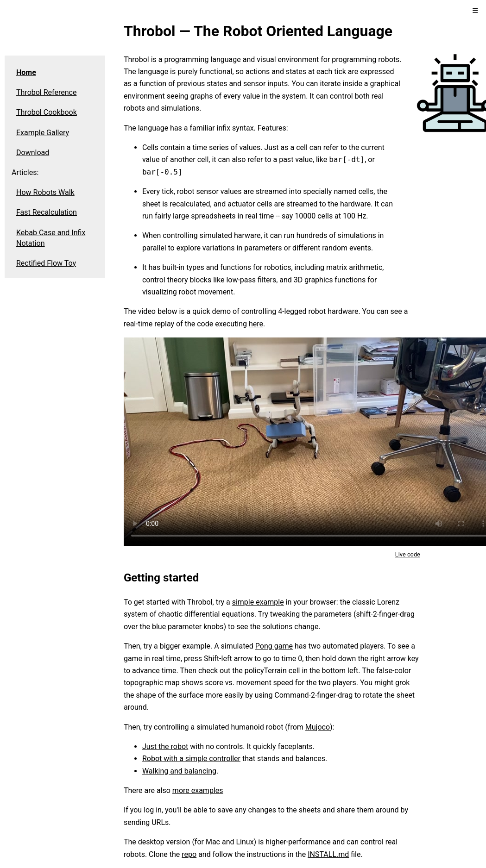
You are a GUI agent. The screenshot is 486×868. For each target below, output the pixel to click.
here (256, 324)
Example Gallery (43, 133)
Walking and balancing (179, 771)
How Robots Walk (45, 192)
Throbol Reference (46, 92)
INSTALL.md (328, 854)
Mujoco (318, 727)
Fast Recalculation (47, 212)
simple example (258, 602)
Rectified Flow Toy (46, 263)
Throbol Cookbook (47, 112)
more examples (198, 790)
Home (26, 72)
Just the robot (165, 746)
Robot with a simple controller (191, 759)
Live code (408, 554)
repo (189, 854)
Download (33, 153)
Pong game (274, 646)
